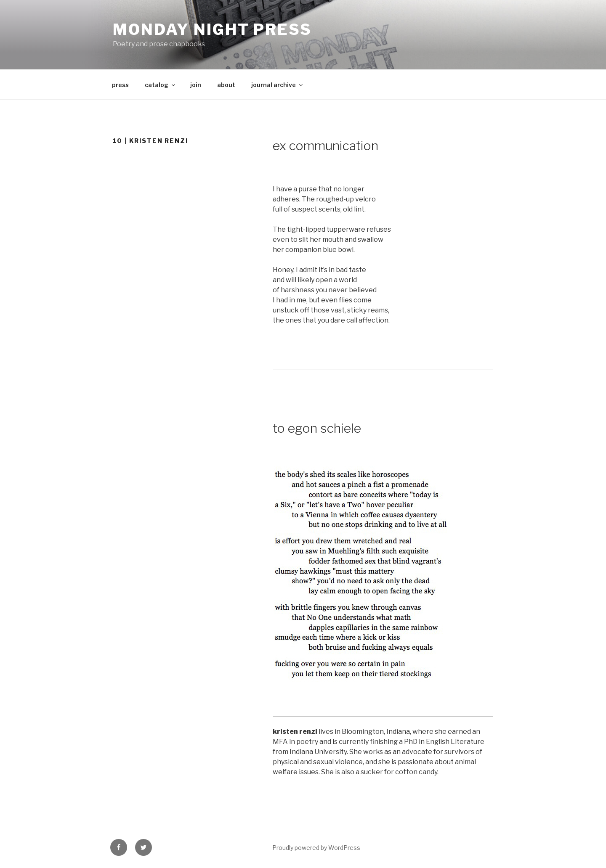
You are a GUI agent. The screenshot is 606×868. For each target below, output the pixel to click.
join (196, 85)
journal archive (278, 85)
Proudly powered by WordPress (316, 848)
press (120, 85)
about (226, 85)
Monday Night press (212, 29)
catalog (161, 85)
